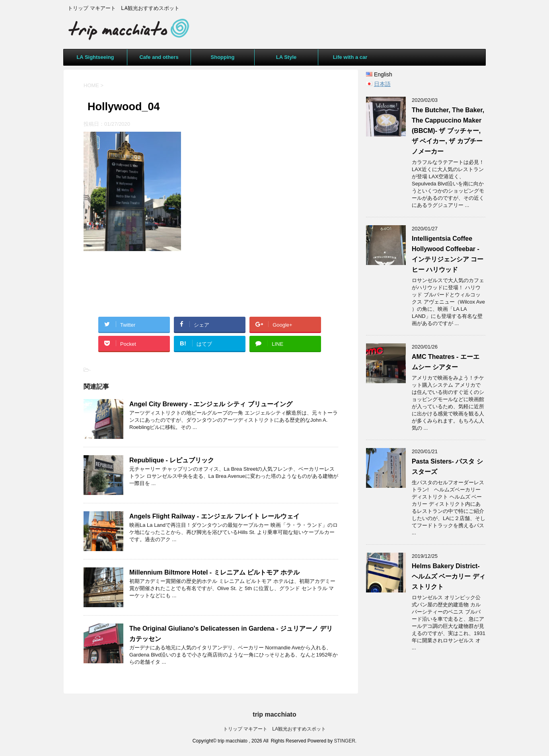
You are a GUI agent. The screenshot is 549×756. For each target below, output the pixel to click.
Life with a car (350, 57)
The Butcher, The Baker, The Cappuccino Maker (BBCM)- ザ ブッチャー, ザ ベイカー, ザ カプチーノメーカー (448, 131)
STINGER (345, 741)
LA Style (286, 57)
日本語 (382, 84)
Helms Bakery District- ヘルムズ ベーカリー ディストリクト (449, 576)
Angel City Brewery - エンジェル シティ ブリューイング (211, 404)
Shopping (223, 57)
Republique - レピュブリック (172, 460)
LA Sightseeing (95, 57)
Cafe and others (159, 57)
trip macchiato (274, 714)
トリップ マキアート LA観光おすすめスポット (274, 729)
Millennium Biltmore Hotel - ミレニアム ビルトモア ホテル (214, 572)
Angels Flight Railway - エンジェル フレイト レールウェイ (214, 516)
